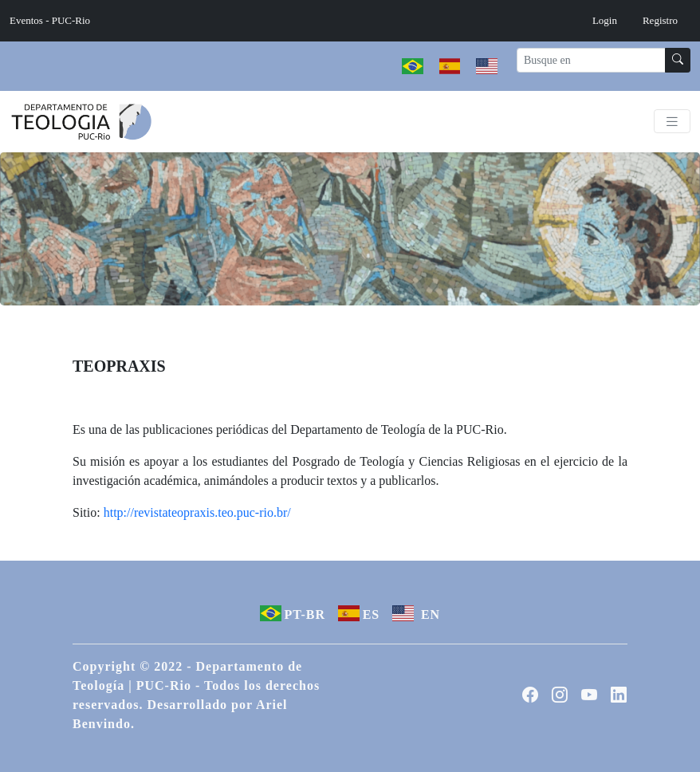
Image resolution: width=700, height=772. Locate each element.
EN (416, 613)
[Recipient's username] (591, 60)
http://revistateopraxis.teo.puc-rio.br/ (197, 512)
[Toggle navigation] (672, 122)
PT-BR (293, 613)
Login (605, 20)
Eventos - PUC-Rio (50, 20)
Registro (660, 20)
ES (359, 613)
